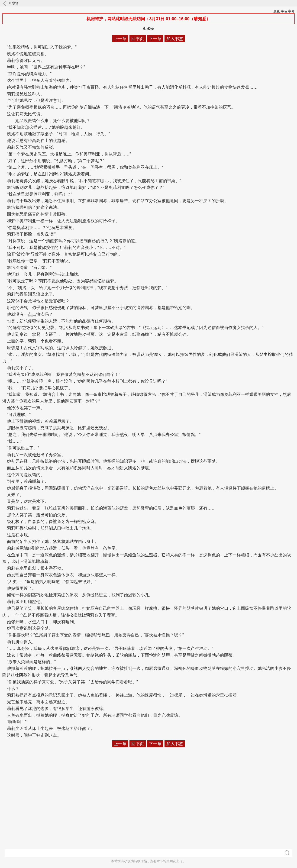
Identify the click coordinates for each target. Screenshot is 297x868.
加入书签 (175, 39)
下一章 (155, 39)
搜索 (287, 853)
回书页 (138, 39)
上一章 (120, 39)
